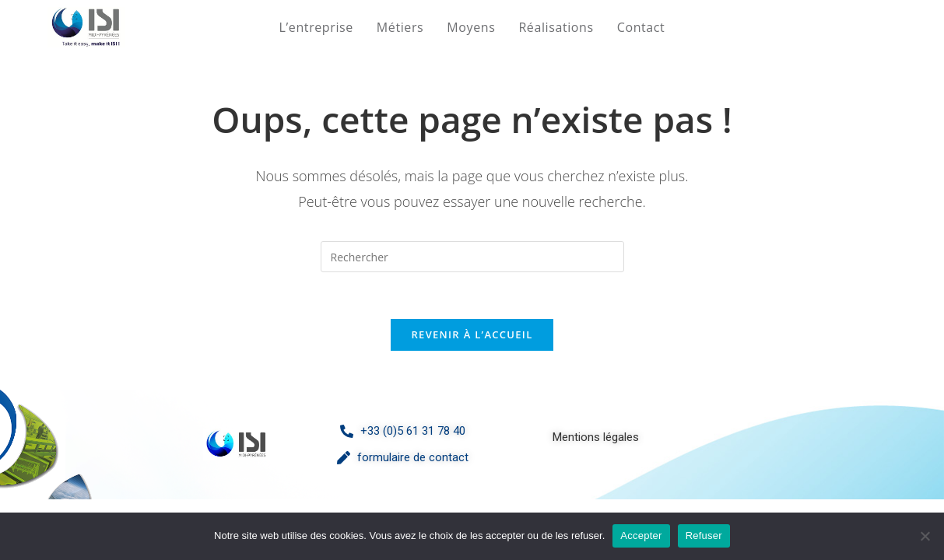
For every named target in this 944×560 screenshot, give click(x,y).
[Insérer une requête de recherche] (472, 257)
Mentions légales (596, 437)
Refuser (704, 535)
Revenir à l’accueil (472, 334)
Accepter (641, 535)
